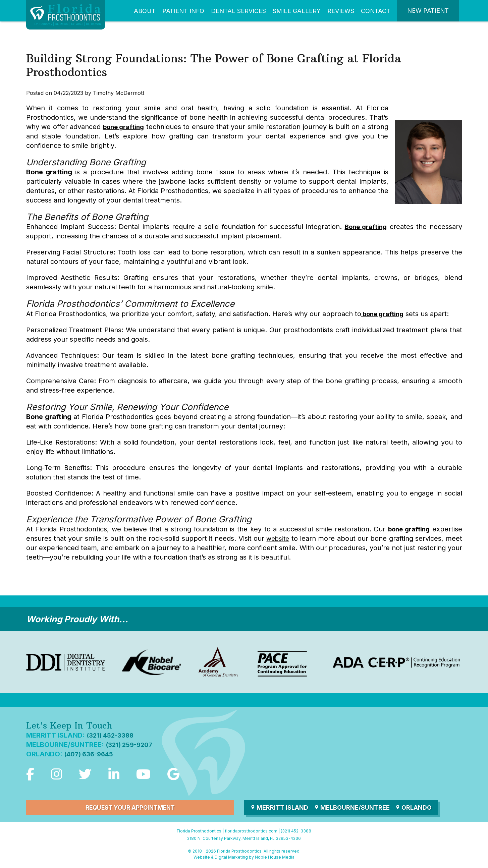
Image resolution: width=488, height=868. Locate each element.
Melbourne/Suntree (354, 808)
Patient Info (183, 11)
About (145, 11)
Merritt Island (280, 808)
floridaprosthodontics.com (251, 832)
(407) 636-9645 (91, 754)
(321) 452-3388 (112, 735)
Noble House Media (275, 858)
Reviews (341, 11)
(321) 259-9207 (131, 745)
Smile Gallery (297, 11)
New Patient (428, 11)
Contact (376, 11)
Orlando (416, 808)
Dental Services (238, 11)
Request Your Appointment (130, 808)
